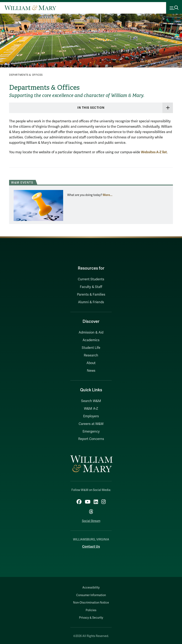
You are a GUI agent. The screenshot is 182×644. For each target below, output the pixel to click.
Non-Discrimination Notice (91, 603)
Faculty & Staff (91, 287)
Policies (91, 610)
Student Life (91, 348)
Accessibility (91, 588)
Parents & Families (91, 295)
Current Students (91, 279)
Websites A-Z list (154, 152)
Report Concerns (91, 439)
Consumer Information (91, 595)
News (91, 371)
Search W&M (91, 401)
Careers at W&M (91, 424)
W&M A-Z (91, 409)
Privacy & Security (91, 618)
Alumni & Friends (91, 302)
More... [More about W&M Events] (108, 195)
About (91, 363)
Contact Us (91, 547)
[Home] (30, 8)
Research (91, 355)
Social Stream (91, 521)
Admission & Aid (91, 333)
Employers (91, 416)
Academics (91, 340)
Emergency (91, 432)
